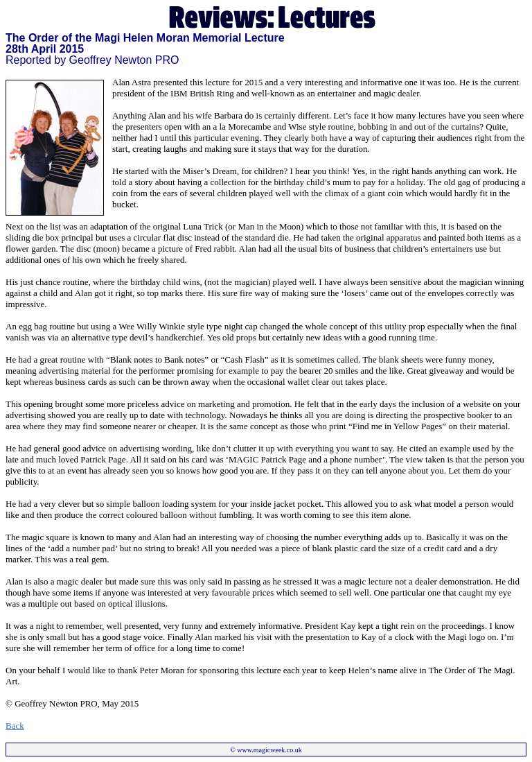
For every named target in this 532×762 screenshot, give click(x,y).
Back (15, 726)
